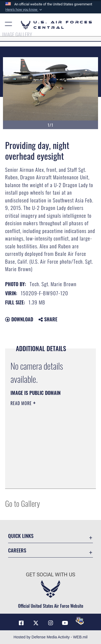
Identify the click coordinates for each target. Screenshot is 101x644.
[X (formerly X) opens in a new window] (36, 623)
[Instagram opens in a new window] (51, 623)
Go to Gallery (22, 503)
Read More (22, 403)
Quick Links (21, 536)
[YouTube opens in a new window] (65, 623)
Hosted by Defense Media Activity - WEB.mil (50, 637)
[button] (24, 10)
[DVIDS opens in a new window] (80, 621)
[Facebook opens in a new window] (21, 623)
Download (19, 319)
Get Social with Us (50, 575)
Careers (17, 550)
